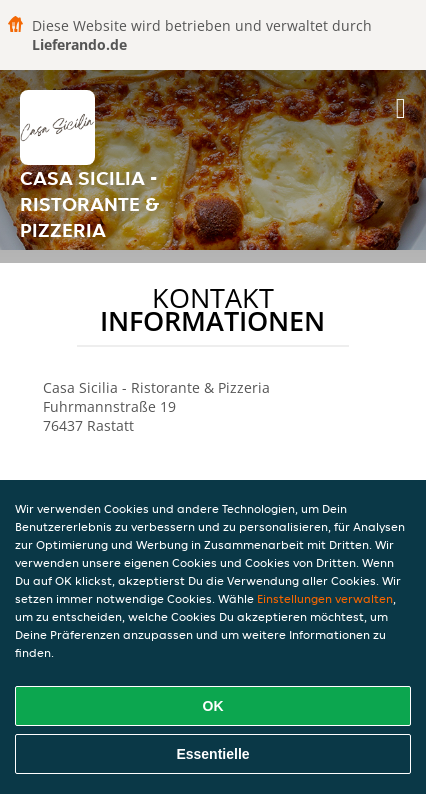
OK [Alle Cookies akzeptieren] (213, 706)
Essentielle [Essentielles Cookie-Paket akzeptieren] (212, 754)
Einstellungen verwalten (325, 598)
